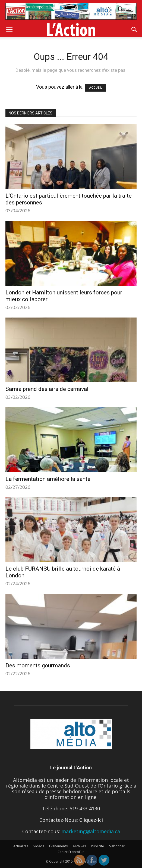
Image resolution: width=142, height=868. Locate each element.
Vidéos (39, 846)
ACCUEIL (96, 88)
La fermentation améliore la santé (48, 479)
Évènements (58, 846)
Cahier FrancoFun (71, 852)
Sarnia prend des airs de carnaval (47, 389)
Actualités (21, 846)
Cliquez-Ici (91, 820)
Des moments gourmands (38, 665)
